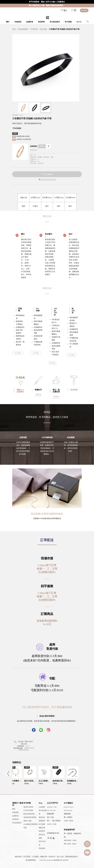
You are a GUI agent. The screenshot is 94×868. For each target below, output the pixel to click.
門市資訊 (84, 10)
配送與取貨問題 (29, 814)
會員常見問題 (28, 807)
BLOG (79, 22)
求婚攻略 (42, 848)
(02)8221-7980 (52, 807)
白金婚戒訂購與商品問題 (31, 826)
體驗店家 (42, 828)
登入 (64, 10)
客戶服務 (68, 22)
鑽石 (8, 22)
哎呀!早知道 (42, 843)
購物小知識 (27, 821)
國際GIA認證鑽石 (20, 391)
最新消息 (42, 817)
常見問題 (27, 857)
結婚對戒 (30, 22)
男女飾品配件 (55, 22)
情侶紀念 (42, 835)
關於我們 (18, 857)
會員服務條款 (31, 860)
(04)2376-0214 (69, 807)
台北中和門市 (53, 803)
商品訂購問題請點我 (47, 180)
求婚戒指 (18, 22)
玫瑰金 (42, 146)
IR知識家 (42, 807)
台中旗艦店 (68, 803)
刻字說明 (34, 150)
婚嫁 (40, 838)
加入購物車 (47, 174)
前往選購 (18, 353)
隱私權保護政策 (71, 857)
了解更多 (38, 395)
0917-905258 (51, 810)
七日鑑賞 (35, 857)
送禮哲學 (42, 831)
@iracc (28, 746)
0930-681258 (68, 810)
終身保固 (74, 390)
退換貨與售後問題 (30, 817)
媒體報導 (42, 821)
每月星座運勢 (43, 812)
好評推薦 (42, 824)
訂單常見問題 (28, 810)
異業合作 (52, 857)
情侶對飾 (41, 22)
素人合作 (60, 857)
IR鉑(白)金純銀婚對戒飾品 (24, 749)
